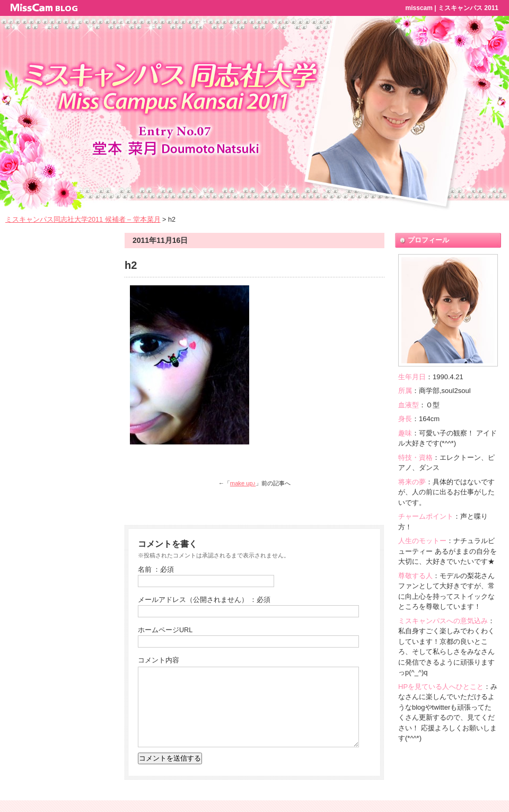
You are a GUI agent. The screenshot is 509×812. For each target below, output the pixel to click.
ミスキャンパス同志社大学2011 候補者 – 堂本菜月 (83, 220)
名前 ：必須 (156, 570)
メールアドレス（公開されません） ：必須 (204, 600)
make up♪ (243, 483)
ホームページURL (165, 630)
